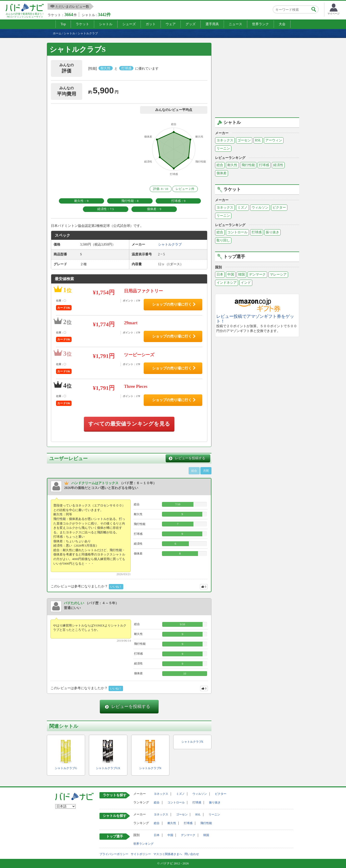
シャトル (106, 24)
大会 (282, 24)
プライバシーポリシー (114, 854)
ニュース (235, 24)
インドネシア (227, 283)
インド (246, 283)
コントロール (237, 232)
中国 (231, 274)
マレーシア (278, 274)
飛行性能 (248, 165)
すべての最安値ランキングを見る (129, 424)
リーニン (223, 148)
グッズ (191, 24)
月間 (206, 471)
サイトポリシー (141, 854)
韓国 (241, 274)
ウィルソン (260, 208)
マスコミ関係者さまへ (168, 854)
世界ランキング (143, 844)
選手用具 (212, 24)
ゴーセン (244, 140)
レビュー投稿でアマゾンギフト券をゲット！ (255, 319)
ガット (151, 24)
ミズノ (242, 208)
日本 (220, 274)
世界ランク (260, 24)
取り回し (223, 240)
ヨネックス (225, 140)
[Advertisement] (257, 76)
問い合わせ (192, 854)
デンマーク (257, 274)
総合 (220, 165)
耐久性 (232, 165)
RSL (258, 140)
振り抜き (272, 232)
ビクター (279, 208)
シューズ (129, 24)
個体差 (222, 173)
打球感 (264, 165)
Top (63, 24)
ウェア (171, 24)
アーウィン (274, 140)
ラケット (82, 24)
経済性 (278, 165)
